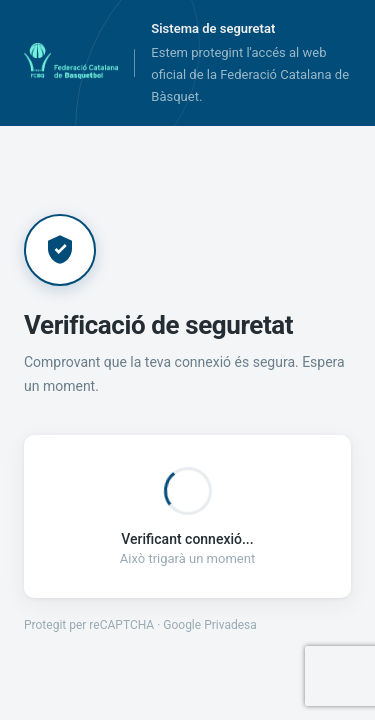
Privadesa (230, 625)
